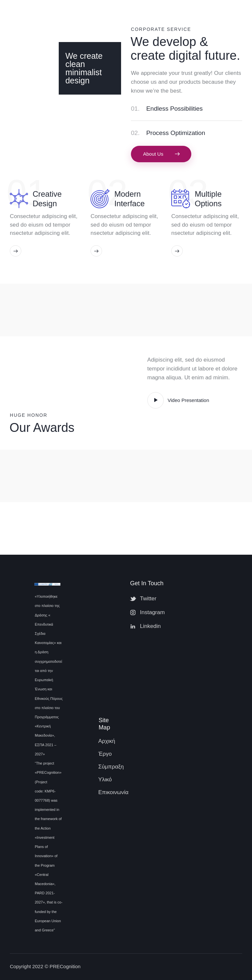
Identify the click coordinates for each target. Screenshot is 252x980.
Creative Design (47, 199)
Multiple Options (208, 199)
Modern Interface (129, 199)
